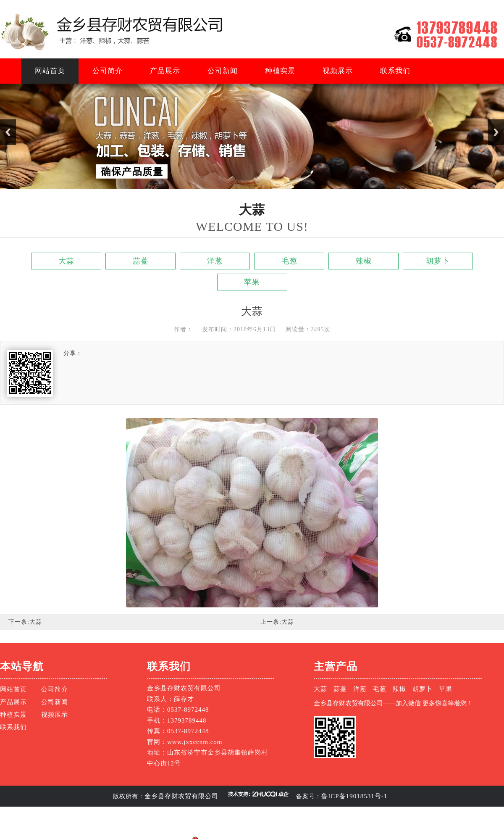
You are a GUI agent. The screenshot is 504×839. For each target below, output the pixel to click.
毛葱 (289, 261)
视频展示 (338, 71)
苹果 (252, 282)
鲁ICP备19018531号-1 (354, 796)
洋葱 (215, 261)
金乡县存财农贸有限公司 (181, 796)
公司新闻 (223, 71)
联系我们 (395, 71)
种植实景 (280, 71)
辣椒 (364, 261)
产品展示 (165, 71)
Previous (8, 132)
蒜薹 (141, 261)
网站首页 (50, 71)
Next (496, 132)
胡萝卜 (438, 261)
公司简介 (108, 71)
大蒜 (66, 261)
